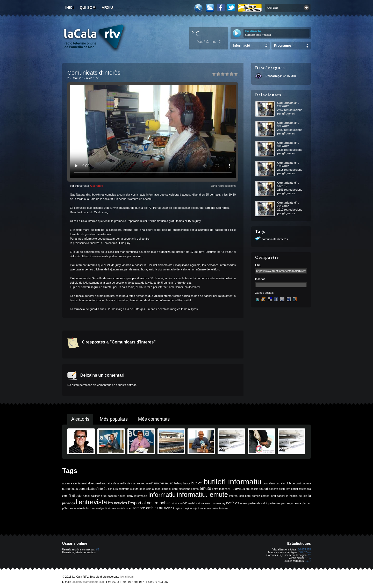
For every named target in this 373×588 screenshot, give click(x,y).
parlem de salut (258, 503)
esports (273, 489)
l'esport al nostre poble (149, 503)
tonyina (177, 508)
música (175, 503)
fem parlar (292, 489)
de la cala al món (150, 489)
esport (264, 489)
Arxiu (107, 8)
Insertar (260, 279)
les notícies (118, 503)
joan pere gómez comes (254, 496)
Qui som (88, 8)
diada (165, 489)
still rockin (165, 508)
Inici (69, 8)
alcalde (112, 483)
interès (233, 496)
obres (244, 503)
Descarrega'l (274, 76)
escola (254, 489)
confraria (124, 489)
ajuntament (80, 483)
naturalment (203, 503)
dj (170, 489)
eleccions (184, 489)
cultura (134, 489)
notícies (233, 503)
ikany (130, 496)
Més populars (114, 419)
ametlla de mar (126, 483)
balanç (178, 483)
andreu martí (145, 483)
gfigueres (289, 113)
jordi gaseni (278, 496)
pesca (297, 503)
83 (98, 550)
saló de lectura (86, 508)
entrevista (237, 489)
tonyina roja (190, 508)
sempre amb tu (145, 508)
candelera (269, 483)
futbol (86, 496)
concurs (113, 489)
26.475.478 (304, 550)
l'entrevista (91, 502)
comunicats (70, 489)
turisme (224, 508)
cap (278, 483)
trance (202, 508)
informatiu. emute (202, 494)
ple (304, 503)
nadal (192, 503)
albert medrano (97, 483)
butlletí (197, 483)
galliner (95, 496)
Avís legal (127, 577)
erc (248, 489)
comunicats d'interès (275, 239)
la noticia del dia (297, 496)
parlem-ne (274, 503)
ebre (175, 489)
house (122, 496)
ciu (283, 483)
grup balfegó (109, 496)
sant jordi (101, 508)
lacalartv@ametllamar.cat (88, 582)
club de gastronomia (298, 483)
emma (195, 489)
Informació (241, 45)
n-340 (184, 503)
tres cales (212, 508)
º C (196, 33)
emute (205, 488)
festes (303, 489)
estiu (282, 489)
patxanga (287, 503)
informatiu (162, 495)
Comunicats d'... (288, 103)
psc (309, 503)
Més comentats (154, 419)
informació (141, 496)
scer (129, 508)
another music (163, 483)
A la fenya (96, 186)
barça (187, 483)
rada (73, 508)
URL (258, 265)
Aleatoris (80, 419)
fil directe (75, 496)
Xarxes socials (264, 293)
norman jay (218, 503)
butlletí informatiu (233, 482)
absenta (67, 483)
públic (66, 508)
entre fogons (220, 489)
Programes (283, 45)
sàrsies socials (116, 508)
